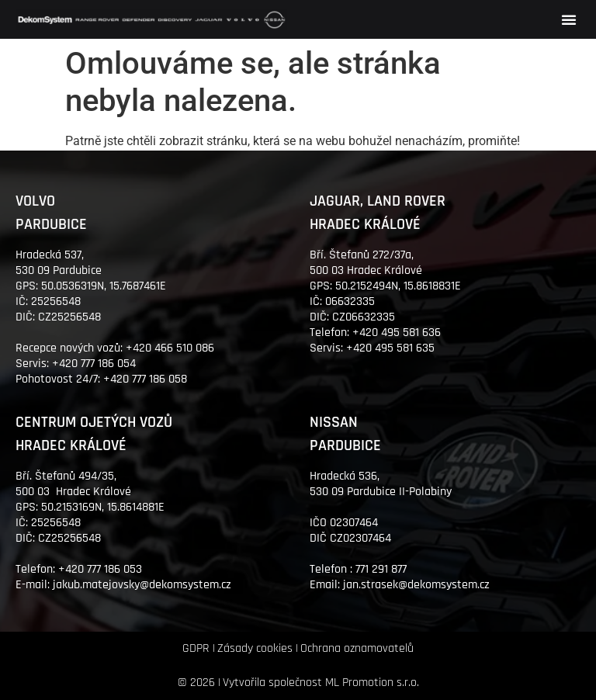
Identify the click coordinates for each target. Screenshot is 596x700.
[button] (569, 19)
